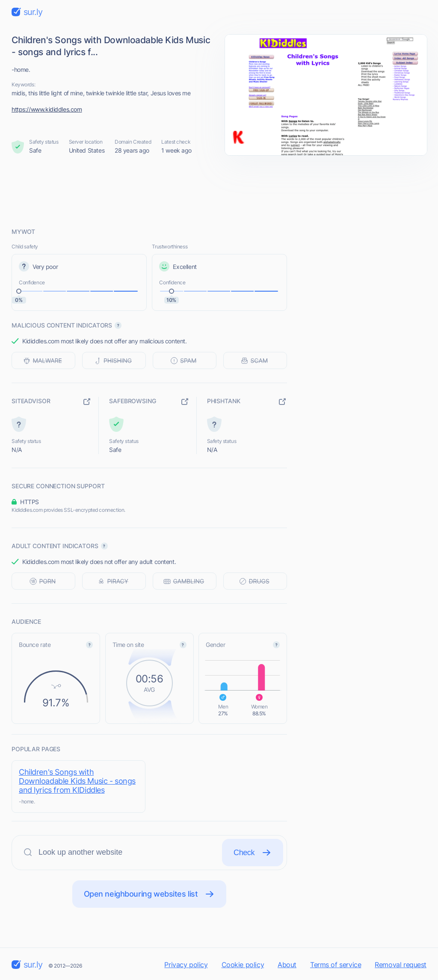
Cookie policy (243, 965)
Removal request (401, 965)
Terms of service (336, 965)
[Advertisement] (219, 191)
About (287, 965)
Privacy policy (186, 965)
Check (253, 853)
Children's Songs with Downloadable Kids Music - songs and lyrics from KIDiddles (77, 781)
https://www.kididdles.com (47, 109)
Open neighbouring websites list (149, 894)
